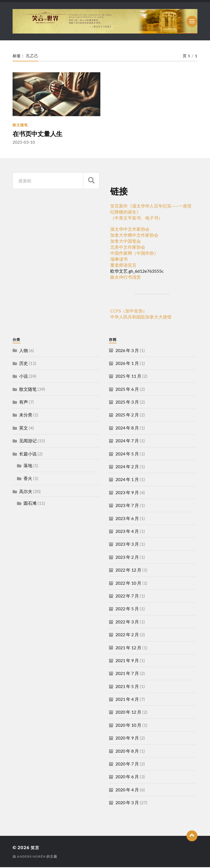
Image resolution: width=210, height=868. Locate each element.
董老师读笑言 (123, 266)
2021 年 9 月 (127, 661)
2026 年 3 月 (127, 351)
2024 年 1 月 (127, 480)
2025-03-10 (24, 143)
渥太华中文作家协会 (130, 230)
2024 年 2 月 (127, 467)
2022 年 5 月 (127, 609)
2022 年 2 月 (127, 635)
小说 (24, 377)
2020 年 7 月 (127, 765)
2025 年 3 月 (127, 403)
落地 (28, 466)
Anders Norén (31, 857)
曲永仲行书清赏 (126, 278)
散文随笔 (20, 125)
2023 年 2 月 (127, 558)
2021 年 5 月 (127, 687)
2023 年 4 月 (127, 532)
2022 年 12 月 (128, 571)
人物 (24, 351)
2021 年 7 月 (127, 674)
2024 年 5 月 (127, 454)
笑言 (36, 848)
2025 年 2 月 (127, 415)
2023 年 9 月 (127, 493)
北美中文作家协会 (128, 248)
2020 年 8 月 (127, 752)
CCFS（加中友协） (129, 312)
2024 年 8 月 (127, 429)
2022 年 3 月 (127, 622)
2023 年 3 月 (127, 545)
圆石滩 (30, 504)
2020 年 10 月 (128, 726)
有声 (24, 403)
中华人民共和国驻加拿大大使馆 (141, 318)
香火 (28, 479)
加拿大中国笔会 (126, 242)
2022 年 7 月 (127, 597)
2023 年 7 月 (127, 506)
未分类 (26, 415)
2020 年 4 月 (127, 790)
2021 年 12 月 (128, 648)
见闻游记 (28, 441)
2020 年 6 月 (127, 777)
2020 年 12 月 (128, 713)
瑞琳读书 (119, 260)
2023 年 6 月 (127, 519)
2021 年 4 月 (127, 700)
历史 (24, 364)
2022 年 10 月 (128, 583)
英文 (24, 429)
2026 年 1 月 (127, 364)
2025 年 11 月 (128, 377)
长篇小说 (28, 454)
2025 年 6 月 (127, 390)
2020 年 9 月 (127, 739)
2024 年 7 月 (127, 441)
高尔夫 (26, 492)
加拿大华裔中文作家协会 (134, 236)
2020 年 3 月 (127, 803)
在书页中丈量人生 (41, 134)
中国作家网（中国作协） (134, 254)
